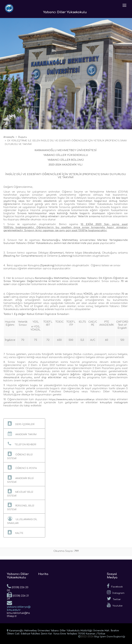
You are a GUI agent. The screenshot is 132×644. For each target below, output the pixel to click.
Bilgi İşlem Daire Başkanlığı (110, 637)
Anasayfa (9, 137)
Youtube (115, 605)
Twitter (114, 599)
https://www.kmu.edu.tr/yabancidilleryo (72, 400)
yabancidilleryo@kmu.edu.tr (19, 606)
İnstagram (116, 592)
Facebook (115, 586)
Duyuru (23, 137)
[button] (24, 424)
